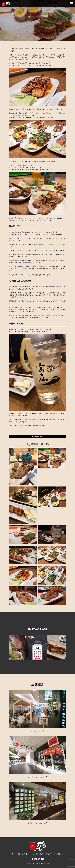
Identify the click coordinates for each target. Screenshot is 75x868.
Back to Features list (38, 436)
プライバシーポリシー (20, 854)
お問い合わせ (50, 854)
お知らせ (60, 854)
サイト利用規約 (37, 854)
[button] (18, 648)
